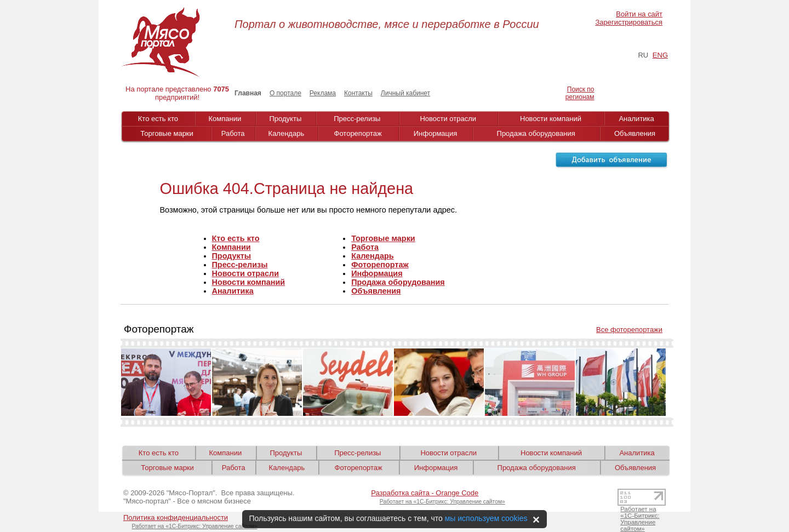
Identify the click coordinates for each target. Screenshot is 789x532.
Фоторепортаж (358, 133)
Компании (225, 119)
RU (643, 55)
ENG (660, 55)
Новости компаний (551, 119)
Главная (248, 93)
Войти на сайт (639, 14)
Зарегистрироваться (629, 22)
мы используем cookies (486, 518)
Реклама (323, 93)
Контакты (358, 93)
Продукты (286, 119)
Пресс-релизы (357, 119)
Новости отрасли (448, 119)
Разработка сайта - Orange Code (425, 493)
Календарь (287, 133)
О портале (285, 93)
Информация (436, 133)
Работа (233, 133)
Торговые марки (167, 133)
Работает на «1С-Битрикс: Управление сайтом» (442, 502)
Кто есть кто (158, 119)
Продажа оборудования (536, 133)
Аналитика (636, 119)
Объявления (635, 133)
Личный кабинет (405, 93)
